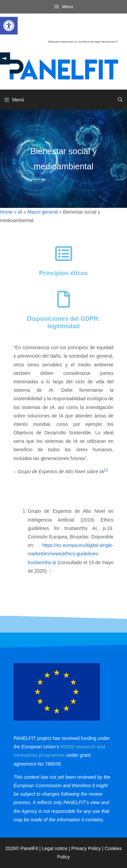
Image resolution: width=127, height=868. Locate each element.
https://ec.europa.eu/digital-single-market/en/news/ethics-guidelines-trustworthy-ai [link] (71, 554)
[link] (9, 26)
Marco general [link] (43, 212)
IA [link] (20, 212)
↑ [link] (50, 571)
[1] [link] (106, 470)
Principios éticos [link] (63, 273)
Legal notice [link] (55, 848)
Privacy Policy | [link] (88, 848)
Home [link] (6, 212)
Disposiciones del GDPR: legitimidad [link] (63, 322)
